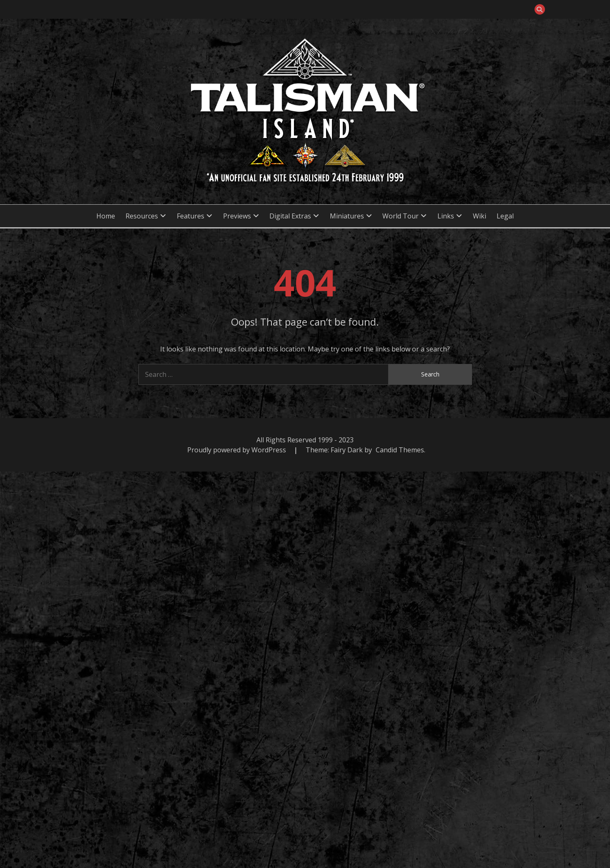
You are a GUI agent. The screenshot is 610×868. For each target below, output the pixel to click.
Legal (505, 216)
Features (191, 216)
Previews (237, 216)
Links (446, 216)
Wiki (479, 216)
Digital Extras (290, 216)
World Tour (400, 216)
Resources (142, 216)
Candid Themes (400, 450)
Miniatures (347, 216)
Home (106, 216)
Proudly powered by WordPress (237, 450)
